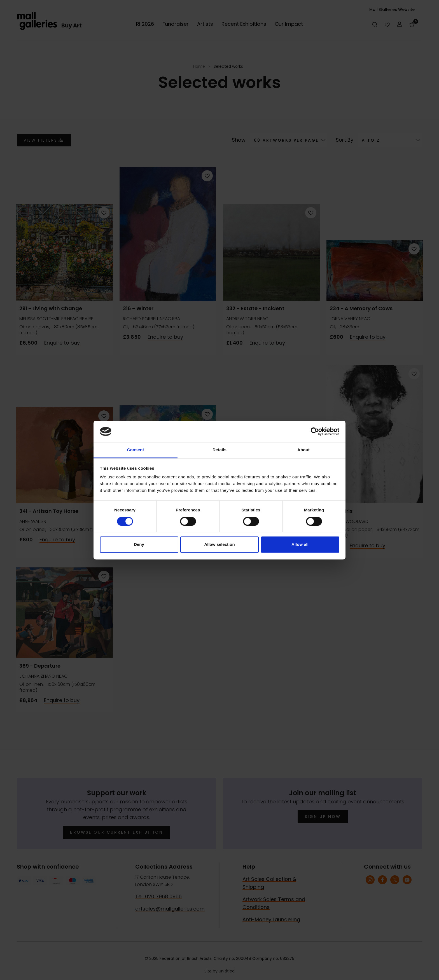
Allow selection (219, 545)
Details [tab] (219, 450)
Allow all (300, 545)
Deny (139, 545)
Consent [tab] (136, 450)
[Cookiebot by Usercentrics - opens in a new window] (315, 431)
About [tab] (303, 450)
